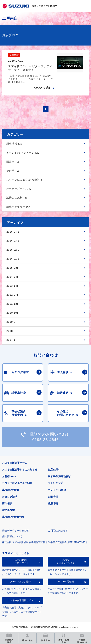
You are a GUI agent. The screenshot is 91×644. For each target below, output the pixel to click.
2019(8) (11, 322)
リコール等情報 (66, 582)
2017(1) (11, 340)
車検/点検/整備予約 (13, 517)
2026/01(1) (13, 259)
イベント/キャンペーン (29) (23, 153)
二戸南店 (10, 18)
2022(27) (12, 295)
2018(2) (11, 331)
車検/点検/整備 (10, 490)
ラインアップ (55, 483)
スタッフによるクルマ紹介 (17, 483)
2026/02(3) (13, 250)
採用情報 (53, 503)
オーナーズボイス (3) (20, 189)
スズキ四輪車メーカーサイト (20, 561)
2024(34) (12, 277)
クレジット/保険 (57, 490)
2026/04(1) (13, 232)
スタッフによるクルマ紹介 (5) (25, 180)
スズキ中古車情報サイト (20, 600)
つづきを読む (43, 88)
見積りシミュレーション (66, 561)
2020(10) (12, 313)
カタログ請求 (10, 497)
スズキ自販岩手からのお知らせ (20, 470)
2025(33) (12, 268)
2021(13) (12, 304)
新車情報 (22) (15, 144)
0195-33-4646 (45, 440)
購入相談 (7, 503)
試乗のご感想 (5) (17, 198)
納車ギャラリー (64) (19, 207)
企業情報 (53, 497)
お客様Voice (9, 476)
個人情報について (12, 536)
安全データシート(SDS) (16, 531)
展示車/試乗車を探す (59, 476)
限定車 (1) (13, 162)
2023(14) (12, 286)
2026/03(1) (13, 241)
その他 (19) (14, 171)
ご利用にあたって (58, 531)
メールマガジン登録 (20, 582)
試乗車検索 (8, 510)
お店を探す (54, 470)
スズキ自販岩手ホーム (15, 463)
